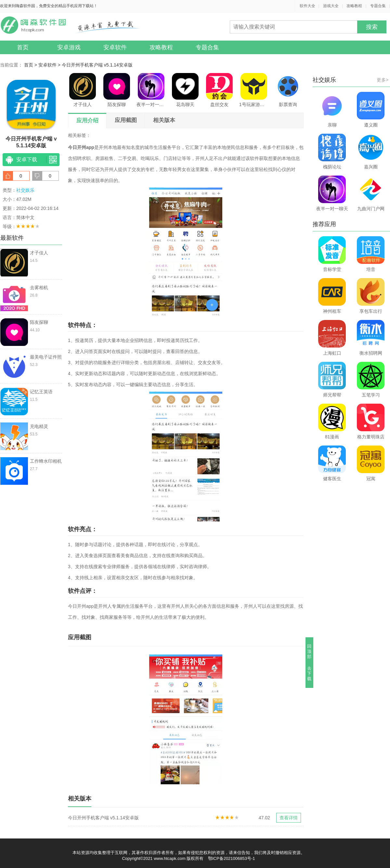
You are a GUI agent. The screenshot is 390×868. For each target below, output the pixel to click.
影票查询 (288, 90)
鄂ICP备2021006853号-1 (232, 858)
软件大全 (307, 6)
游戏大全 (331, 6)
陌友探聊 (117, 90)
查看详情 (289, 818)
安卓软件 (115, 47)
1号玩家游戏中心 (254, 90)
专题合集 (378, 6)
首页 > (31, 65)
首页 (23, 47)
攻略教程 (354, 6)
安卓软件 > (50, 65)
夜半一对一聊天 (151, 90)
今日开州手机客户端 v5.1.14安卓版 (97, 65)
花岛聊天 (185, 90)
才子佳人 (83, 90)
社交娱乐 (25, 190)
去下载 (310, 673)
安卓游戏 (69, 47)
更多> (383, 80)
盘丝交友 (219, 90)
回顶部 (310, 651)
